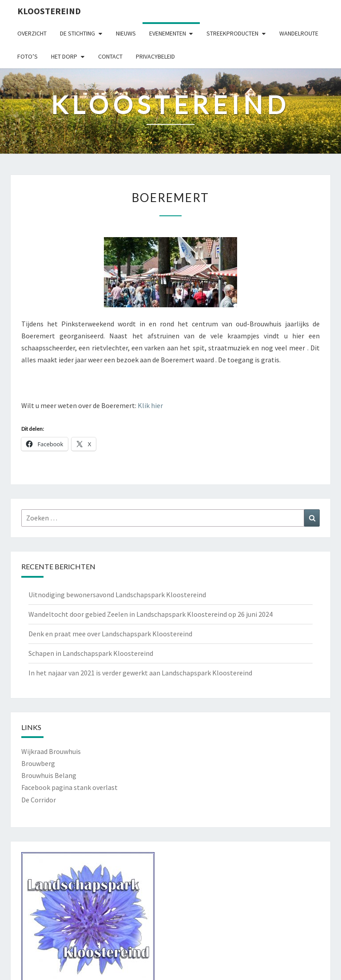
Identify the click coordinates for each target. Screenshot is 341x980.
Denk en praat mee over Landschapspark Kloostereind (110, 634)
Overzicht (32, 33)
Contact (110, 56)
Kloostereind (49, 11)
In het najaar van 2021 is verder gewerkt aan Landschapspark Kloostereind (140, 673)
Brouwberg (38, 763)
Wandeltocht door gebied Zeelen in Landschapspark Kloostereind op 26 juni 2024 (151, 614)
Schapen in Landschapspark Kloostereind (91, 653)
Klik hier (150, 405)
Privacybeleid (155, 56)
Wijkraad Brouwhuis (51, 751)
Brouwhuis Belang (49, 775)
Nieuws (126, 33)
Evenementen (168, 33)
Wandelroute (299, 33)
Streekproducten (232, 33)
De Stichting (77, 33)
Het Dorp (64, 56)
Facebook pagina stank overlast (69, 787)
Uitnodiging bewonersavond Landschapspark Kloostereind (117, 595)
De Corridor (39, 800)
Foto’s (28, 56)
